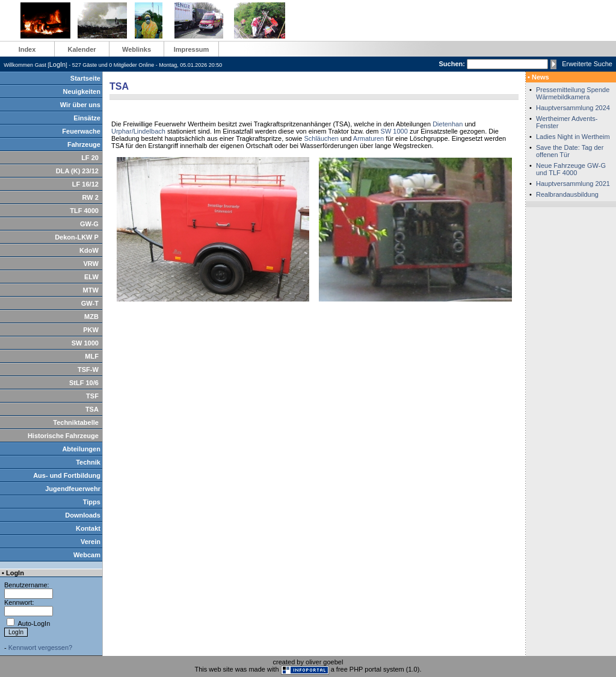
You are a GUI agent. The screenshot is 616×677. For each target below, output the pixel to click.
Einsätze (87, 118)
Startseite (85, 78)
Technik (88, 462)
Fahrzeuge (84, 144)
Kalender (82, 49)
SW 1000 (85, 343)
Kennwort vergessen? (40, 648)
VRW (91, 264)
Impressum (192, 49)
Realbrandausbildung (567, 194)
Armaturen (368, 138)
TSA (92, 409)
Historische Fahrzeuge (63, 436)
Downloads (83, 515)
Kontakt (88, 528)
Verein (91, 542)
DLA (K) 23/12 (77, 171)
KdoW (89, 250)
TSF (92, 396)
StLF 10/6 (84, 383)
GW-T (90, 303)
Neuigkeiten (82, 91)
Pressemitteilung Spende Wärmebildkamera (573, 93)
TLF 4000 (84, 211)
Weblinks (137, 49)
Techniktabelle (76, 422)
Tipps (92, 502)
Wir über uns (80, 105)
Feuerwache (81, 131)
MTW (91, 290)
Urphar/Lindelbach (138, 131)
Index (27, 49)
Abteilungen (81, 449)
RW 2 (91, 197)
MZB (91, 317)
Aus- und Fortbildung (67, 475)
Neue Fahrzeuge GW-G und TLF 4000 (571, 169)
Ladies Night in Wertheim (573, 137)
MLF (92, 356)
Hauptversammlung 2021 (573, 184)
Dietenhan (448, 124)
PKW (91, 330)
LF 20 (90, 158)
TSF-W (88, 369)
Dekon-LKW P (77, 237)
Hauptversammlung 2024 (573, 108)
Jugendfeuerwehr (73, 489)
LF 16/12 (85, 184)
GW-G (89, 224)
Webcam (87, 555)
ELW (91, 277)
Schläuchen (321, 138)
